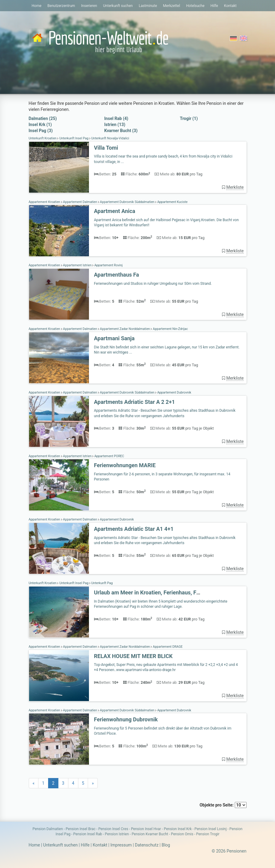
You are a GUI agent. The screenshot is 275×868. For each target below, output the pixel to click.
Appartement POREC (109, 456)
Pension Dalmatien (48, 829)
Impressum (121, 845)
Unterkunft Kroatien (43, 138)
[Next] (93, 783)
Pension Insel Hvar (146, 829)
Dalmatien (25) (43, 118)
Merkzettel (172, 6)
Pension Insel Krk (178, 829)
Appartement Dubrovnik (174, 392)
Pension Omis (182, 834)
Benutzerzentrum (61, 6)
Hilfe (214, 6)
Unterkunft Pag (102, 583)
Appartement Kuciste (172, 202)
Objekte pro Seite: (223, 805)
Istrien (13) (115, 125)
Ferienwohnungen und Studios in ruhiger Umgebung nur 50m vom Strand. (153, 284)
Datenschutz (147, 845)
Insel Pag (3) (41, 131)
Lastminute (148, 6)
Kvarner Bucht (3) (121, 131)
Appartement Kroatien (45, 202)
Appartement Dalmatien (80, 202)
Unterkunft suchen (118, 6)
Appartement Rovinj (108, 265)
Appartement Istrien (77, 265)
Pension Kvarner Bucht (150, 834)
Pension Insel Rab (88, 834)
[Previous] (34, 783)
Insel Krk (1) (40, 125)
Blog (166, 845)
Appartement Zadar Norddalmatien (125, 329)
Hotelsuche (195, 6)
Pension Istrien (117, 834)
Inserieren (89, 6)
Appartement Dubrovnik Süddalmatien (127, 202)
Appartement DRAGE (167, 647)
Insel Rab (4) (116, 118)
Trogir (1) (189, 118)
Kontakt (230, 6)
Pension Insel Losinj (211, 829)
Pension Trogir (208, 834)
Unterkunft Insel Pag (74, 138)
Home (37, 6)
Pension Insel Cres (113, 829)
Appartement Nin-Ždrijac (170, 329)
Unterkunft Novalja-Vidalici (110, 138)
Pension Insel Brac (81, 829)
